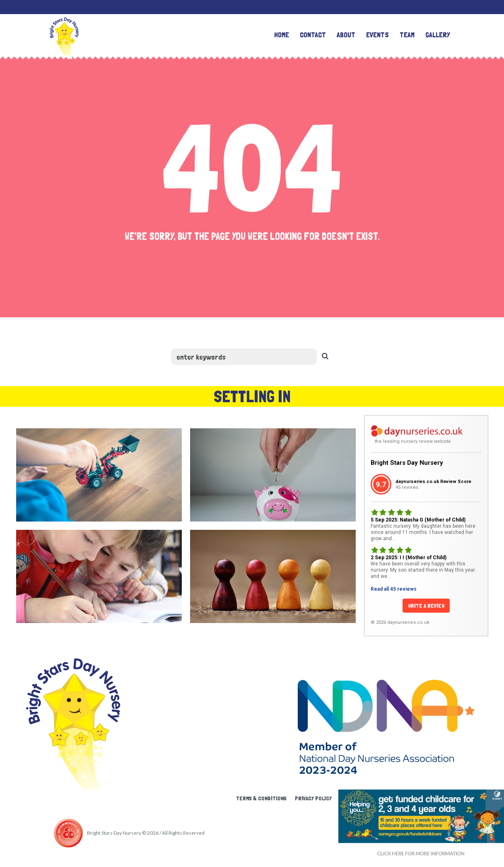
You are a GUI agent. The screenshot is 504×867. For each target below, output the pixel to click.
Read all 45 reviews (394, 589)
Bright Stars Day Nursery (407, 463)
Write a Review (426, 606)
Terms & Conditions (261, 798)
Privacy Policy (313, 798)
